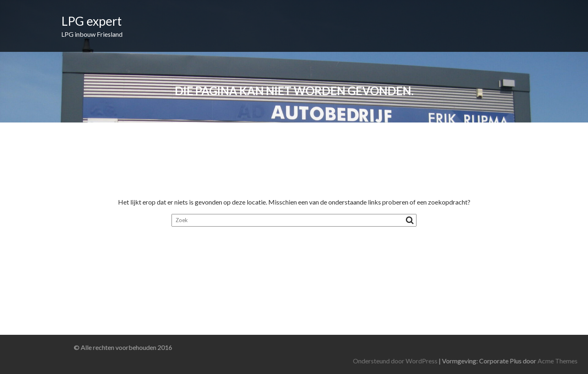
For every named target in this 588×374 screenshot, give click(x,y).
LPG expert (91, 21)
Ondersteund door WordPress (466, 361)
